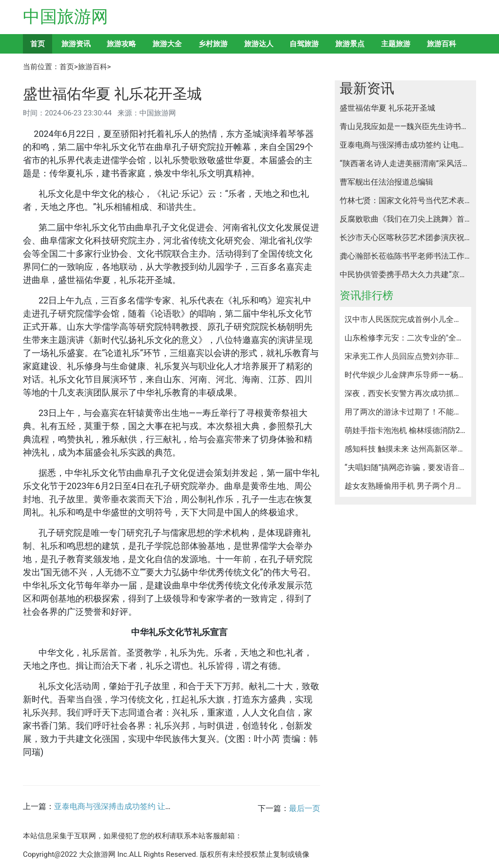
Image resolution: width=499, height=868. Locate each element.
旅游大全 (167, 44)
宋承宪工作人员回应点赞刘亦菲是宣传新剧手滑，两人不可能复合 (405, 357)
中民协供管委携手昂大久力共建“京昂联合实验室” (405, 275)
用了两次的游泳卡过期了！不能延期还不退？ (405, 412)
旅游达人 (259, 44)
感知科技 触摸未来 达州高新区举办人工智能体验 (405, 449)
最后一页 (305, 808)
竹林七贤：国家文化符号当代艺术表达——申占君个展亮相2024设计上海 (405, 201)
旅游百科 (441, 44)
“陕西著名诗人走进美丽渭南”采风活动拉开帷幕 (405, 164)
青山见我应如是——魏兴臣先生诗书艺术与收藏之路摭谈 (405, 127)
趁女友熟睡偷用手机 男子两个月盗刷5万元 (405, 486)
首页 (38, 44)
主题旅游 (396, 44)
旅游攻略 (121, 44)
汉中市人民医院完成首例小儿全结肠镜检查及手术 (405, 320)
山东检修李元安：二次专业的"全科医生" (405, 338)
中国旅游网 (66, 17)
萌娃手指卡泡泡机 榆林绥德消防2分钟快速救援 (405, 431)
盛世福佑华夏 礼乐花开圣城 (387, 108)
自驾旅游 (304, 44)
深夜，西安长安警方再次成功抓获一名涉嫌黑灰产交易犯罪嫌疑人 (405, 394)
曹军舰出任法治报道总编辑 (386, 182)
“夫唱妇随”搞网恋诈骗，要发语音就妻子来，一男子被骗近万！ (405, 468)
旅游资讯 (76, 44)
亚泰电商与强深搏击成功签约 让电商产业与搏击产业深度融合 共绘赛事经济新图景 (405, 145)
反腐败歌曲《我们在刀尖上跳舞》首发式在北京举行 (405, 219)
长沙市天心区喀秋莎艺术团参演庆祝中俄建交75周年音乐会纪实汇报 (405, 238)
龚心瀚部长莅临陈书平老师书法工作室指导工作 (405, 256)
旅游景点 (350, 44)
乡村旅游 (213, 44)
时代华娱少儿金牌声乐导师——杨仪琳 (405, 375)
